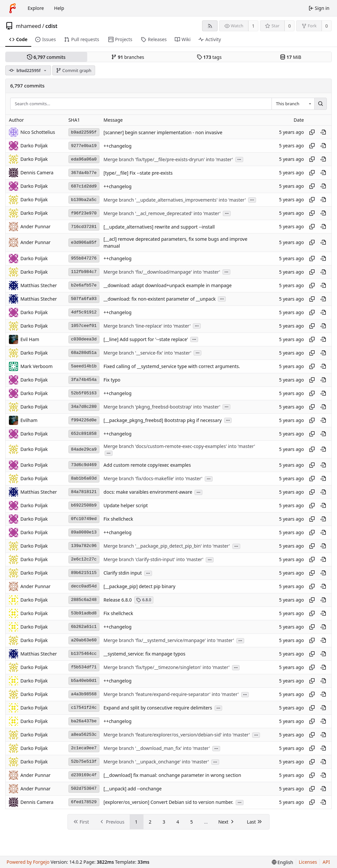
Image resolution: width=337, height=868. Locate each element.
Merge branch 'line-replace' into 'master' (147, 326)
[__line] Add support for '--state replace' (146, 339)
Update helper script (126, 506)
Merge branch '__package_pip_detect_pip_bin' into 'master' (167, 546)
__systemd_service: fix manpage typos (145, 654)
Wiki (183, 39)
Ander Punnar (36, 226)
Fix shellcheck (118, 519)
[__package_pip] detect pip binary (140, 587)
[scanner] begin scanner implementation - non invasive (163, 132)
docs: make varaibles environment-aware (148, 492)
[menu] (283, 862)
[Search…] (321, 104)
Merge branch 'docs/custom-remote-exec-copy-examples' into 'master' (180, 446)
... (239, 159)
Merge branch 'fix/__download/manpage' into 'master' (162, 272)
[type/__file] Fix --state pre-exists (138, 173)
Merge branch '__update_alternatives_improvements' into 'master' (175, 200)
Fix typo (112, 380)
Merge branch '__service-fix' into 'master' (148, 353)
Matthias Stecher (39, 285)
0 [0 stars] (290, 26)
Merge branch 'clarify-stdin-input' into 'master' (154, 560)
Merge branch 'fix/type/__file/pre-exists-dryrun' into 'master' (168, 159)
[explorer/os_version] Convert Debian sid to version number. (168, 802)
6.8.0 (144, 600)
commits (46, 57)
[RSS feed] (210, 26)
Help (59, 8)
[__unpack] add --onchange (133, 789)
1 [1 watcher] (253, 26)
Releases (154, 39)
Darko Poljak (34, 159)
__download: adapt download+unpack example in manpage (168, 285)
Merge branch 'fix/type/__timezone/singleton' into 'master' (167, 668)
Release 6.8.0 (118, 600)
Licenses (308, 862)
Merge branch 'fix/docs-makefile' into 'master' (153, 479)
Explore (36, 8)
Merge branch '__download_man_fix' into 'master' (157, 748)
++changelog (118, 146)
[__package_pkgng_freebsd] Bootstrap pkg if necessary (163, 420)
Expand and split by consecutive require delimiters (158, 708)
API (326, 862)
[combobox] (293, 104)
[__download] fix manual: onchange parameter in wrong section (172, 775)
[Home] (13, 8)
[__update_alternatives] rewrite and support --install (159, 227)
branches (128, 57)
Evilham (29, 420)
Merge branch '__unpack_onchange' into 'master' (156, 762)
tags (209, 57)
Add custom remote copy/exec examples (147, 465)
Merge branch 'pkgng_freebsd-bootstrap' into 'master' (162, 407)
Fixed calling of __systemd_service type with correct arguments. (172, 366)
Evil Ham (30, 339)
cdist (52, 26)
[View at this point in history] (323, 132)
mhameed (28, 26)
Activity (210, 39)
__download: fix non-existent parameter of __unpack (160, 299)
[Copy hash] (312, 132)
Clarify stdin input (123, 573)
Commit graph (74, 70)
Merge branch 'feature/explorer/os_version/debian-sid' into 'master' (177, 735)
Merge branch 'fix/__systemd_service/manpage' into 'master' (169, 641)
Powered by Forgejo (28, 862)
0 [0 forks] (326, 26)
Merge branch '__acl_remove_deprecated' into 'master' (162, 213)
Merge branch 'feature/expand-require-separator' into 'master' (171, 694)
